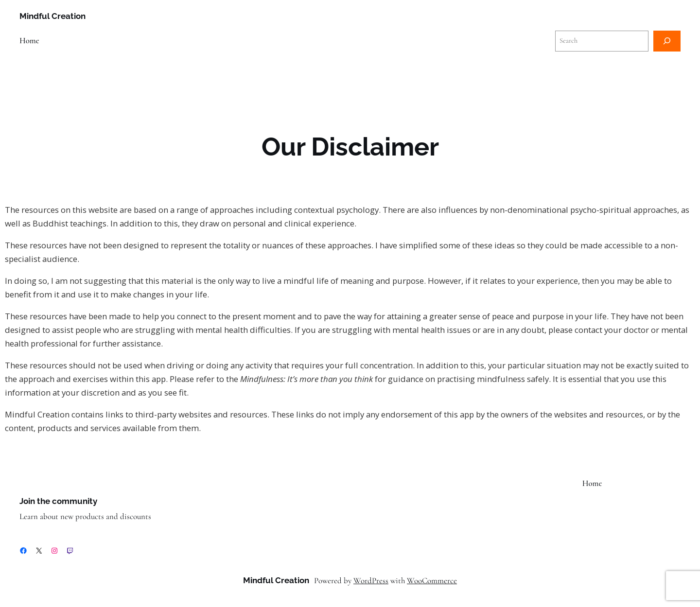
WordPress (371, 581)
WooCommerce (432, 581)
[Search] (667, 41)
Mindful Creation (52, 16)
